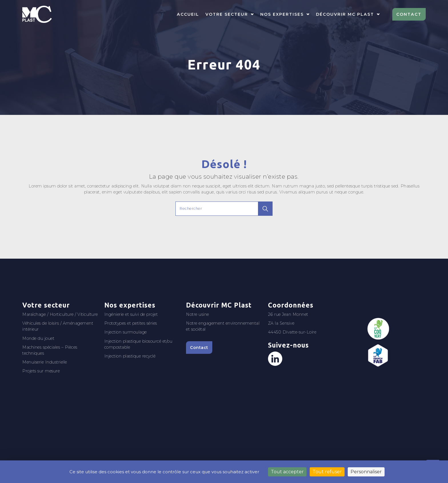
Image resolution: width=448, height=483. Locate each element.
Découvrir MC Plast (345, 14)
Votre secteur (227, 14)
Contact (409, 14)
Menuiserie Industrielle (45, 362)
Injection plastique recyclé (130, 356)
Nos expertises (282, 14)
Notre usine (198, 314)
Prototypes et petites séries (131, 323)
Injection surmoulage (126, 332)
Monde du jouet (38, 338)
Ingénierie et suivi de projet (131, 314)
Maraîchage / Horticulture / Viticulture (60, 314)
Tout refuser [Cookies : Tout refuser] (327, 472)
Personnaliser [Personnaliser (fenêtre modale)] (366, 472)
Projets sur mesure (41, 371)
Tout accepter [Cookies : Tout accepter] (287, 472)
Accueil (188, 14)
